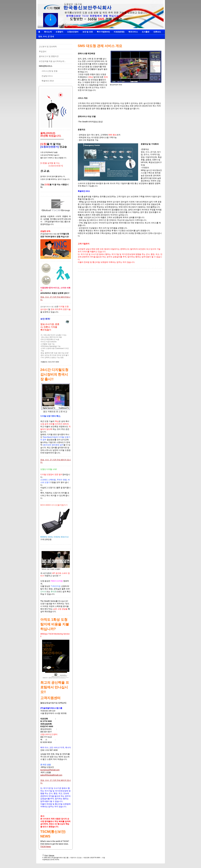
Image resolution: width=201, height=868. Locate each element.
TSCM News (46, 847)
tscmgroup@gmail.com (50, 770)
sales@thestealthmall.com (51, 775)
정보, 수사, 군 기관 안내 (50, 297)
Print (45, 855)
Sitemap (51, 855)
